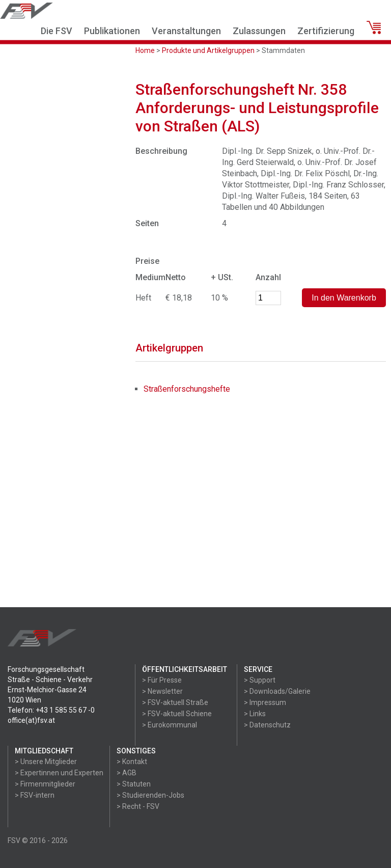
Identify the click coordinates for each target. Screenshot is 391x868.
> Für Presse (162, 680)
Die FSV (57, 31)
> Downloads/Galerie (277, 691)
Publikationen (112, 31)
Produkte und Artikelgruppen (208, 50)
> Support (260, 680)
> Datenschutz (267, 725)
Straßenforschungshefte (187, 389)
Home (145, 50)
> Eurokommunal (170, 725)
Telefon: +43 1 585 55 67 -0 (51, 710)
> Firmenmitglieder (45, 784)
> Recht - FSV (138, 806)
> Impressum (265, 702)
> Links (255, 714)
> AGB (127, 773)
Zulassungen (259, 31)
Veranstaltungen (186, 31)
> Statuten (134, 784)
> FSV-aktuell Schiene (177, 714)
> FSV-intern (35, 795)
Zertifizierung (326, 31)
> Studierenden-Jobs (150, 795)
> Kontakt (132, 762)
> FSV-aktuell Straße (175, 702)
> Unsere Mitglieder (46, 762)
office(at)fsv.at (31, 720)
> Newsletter (162, 691)
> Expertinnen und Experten (59, 773)
